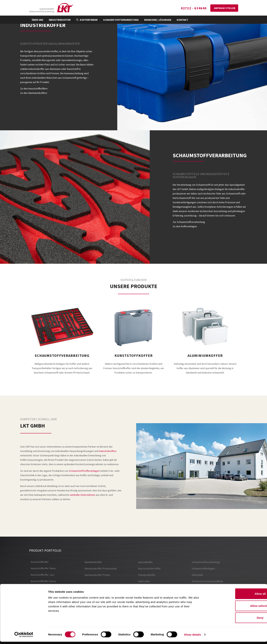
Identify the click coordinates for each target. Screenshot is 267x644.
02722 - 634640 (193, 8)
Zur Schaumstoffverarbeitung (189, 222)
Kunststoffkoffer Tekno (43, 568)
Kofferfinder (87, 20)
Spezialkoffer (146, 562)
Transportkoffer (147, 575)
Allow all (236, 596)
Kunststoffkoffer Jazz (43, 575)
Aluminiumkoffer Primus (97, 575)
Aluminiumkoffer (93, 562)
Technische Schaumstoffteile (207, 581)
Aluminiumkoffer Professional (100, 568)
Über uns (38, 20)
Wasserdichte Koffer (149, 568)
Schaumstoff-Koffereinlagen (84, 471)
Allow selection (236, 608)
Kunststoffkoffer (40, 562)
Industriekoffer (60, 20)
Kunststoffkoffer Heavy (43, 581)
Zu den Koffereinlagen (185, 226)
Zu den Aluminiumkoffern (34, 93)
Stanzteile (197, 575)
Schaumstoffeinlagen (203, 568)
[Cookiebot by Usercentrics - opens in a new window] (24, 637)
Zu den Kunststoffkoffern (34, 89)
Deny (236, 620)
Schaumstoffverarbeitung (121, 20)
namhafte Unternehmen (82, 495)
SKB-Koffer (144, 581)
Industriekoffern (108, 451)
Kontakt (182, 20)
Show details (193, 637)
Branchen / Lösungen (158, 20)
